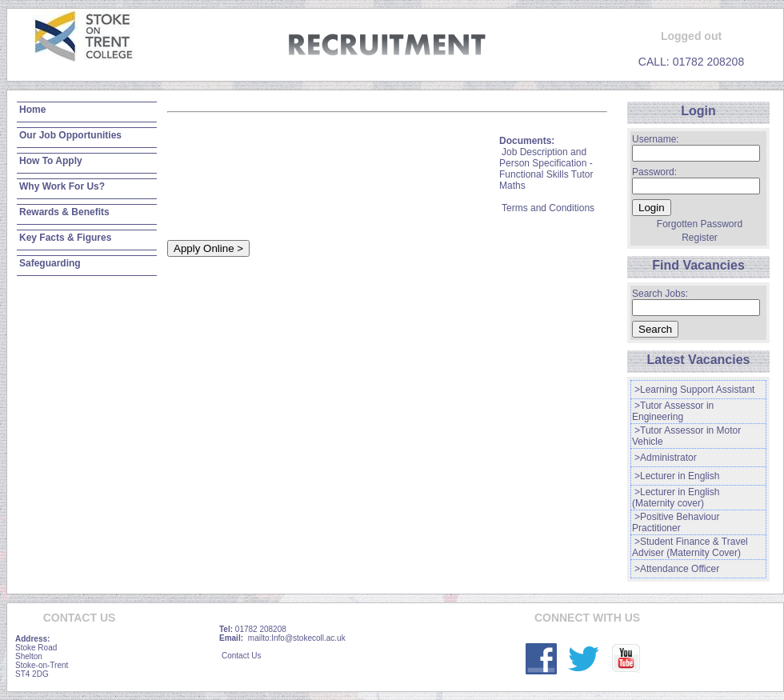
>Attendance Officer (677, 569)
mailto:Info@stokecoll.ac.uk (297, 638)
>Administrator (666, 458)
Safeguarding (50, 263)
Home (32, 110)
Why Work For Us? (62, 186)
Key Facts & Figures (65, 238)
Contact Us (241, 656)
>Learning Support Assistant (694, 390)
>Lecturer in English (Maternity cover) (676, 498)
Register (700, 238)
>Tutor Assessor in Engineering (673, 411)
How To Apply (51, 161)
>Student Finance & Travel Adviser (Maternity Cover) (690, 547)
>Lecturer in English (677, 476)
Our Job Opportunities (70, 135)
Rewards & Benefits (64, 212)
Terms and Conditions (548, 208)
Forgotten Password (700, 224)
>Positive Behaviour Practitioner (676, 522)
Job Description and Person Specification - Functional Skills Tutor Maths (546, 169)
